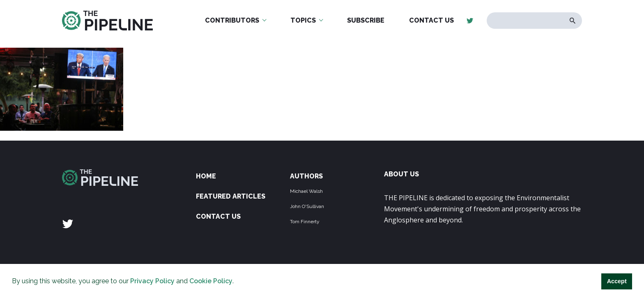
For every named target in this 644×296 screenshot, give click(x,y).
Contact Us (431, 20)
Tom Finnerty (305, 222)
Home (206, 176)
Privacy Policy (152, 281)
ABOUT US (401, 174)
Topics (303, 20)
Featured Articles (231, 196)
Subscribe (366, 20)
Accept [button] (617, 281)
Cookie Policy (211, 281)
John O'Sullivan (307, 206)
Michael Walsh (306, 191)
